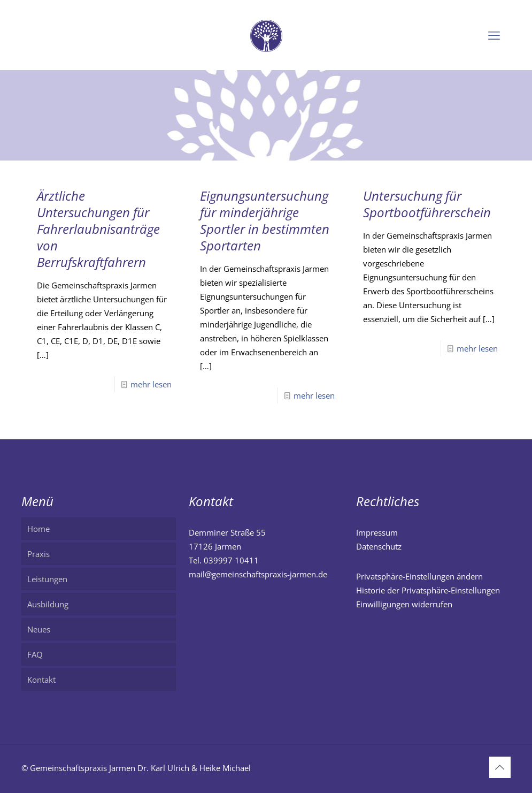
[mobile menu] (494, 35)
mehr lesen (151, 384)
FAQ (35, 654)
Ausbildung (48, 604)
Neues (39, 629)
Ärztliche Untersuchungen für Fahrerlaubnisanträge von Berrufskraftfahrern (98, 229)
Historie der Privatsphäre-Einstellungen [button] (428, 590)
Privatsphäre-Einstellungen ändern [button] (419, 576)
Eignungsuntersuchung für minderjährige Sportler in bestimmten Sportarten (265, 220)
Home (38, 529)
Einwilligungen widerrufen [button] (404, 604)
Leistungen (47, 579)
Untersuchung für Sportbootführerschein (427, 204)
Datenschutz (379, 546)
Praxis (38, 554)
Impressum (377, 532)
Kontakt (41, 680)
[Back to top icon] (500, 767)
